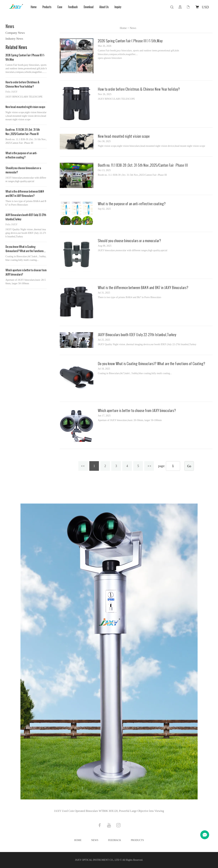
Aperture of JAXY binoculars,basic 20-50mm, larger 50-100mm (130, 420)
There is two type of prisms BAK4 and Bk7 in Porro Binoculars (129, 297)
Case (60, 7)
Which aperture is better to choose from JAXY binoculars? (26, 272)
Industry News (14, 39)
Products (47, 7)
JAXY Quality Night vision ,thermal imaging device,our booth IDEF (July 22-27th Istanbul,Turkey (147, 344)
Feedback (73, 7)
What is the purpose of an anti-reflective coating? (21, 155)
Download (89, 7)
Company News (15, 33)
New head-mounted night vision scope (25, 107)
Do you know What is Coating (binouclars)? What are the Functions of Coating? (26, 249)
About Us (104, 7)
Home (34, 7)
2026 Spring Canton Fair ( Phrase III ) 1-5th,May (25, 57)
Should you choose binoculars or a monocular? (23, 170)
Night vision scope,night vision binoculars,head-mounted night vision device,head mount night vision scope (151, 146)
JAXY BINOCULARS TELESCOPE (116, 99)
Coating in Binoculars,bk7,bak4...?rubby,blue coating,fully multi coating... (135, 373)
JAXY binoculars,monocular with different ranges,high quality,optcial (133, 250)
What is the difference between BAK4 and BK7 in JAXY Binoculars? (25, 194)
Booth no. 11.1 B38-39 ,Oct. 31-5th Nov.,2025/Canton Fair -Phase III (23, 132)
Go (189, 466)
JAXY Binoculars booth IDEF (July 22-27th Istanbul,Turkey (26, 217)
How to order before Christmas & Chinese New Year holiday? (22, 84)
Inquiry (118, 7)
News (133, 28)
